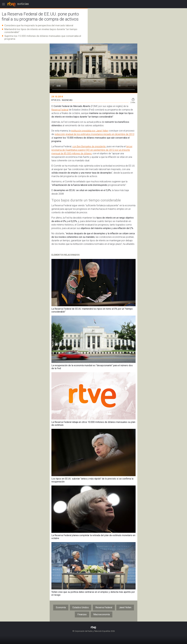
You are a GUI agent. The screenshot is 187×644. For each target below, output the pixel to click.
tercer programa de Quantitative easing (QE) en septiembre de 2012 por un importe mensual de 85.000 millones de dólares (92, 150)
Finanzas (82, 614)
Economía (61, 607)
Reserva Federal (60, 110)
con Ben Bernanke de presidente (89, 146)
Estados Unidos (81, 607)
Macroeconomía (102, 614)
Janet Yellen (125, 607)
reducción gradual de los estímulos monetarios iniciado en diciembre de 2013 (94, 134)
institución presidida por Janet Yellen (90, 131)
